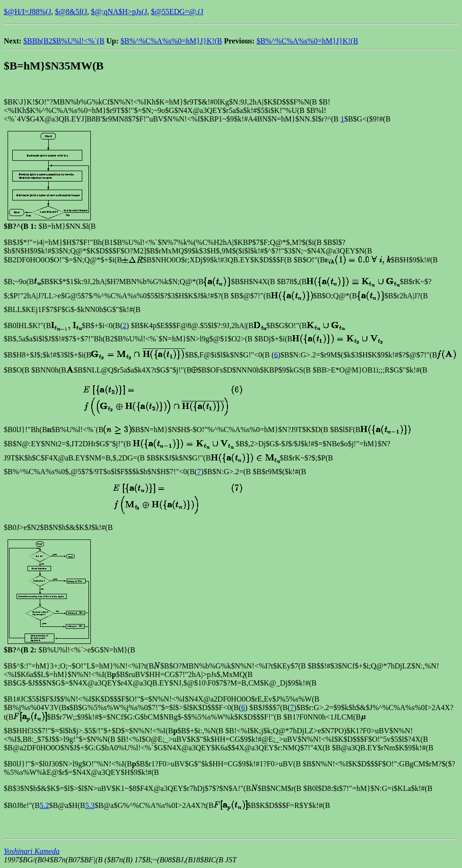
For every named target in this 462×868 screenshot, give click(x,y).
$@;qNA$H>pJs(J (119, 12)
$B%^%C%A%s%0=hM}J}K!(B (171, 41)
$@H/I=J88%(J (27, 12)
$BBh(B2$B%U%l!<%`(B (64, 41)
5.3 (90, 805)
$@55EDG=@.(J (177, 12)
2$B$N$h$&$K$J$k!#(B (75, 527)
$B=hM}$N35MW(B (54, 66)
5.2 (44, 805)
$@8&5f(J (71, 12)
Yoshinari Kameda (32, 851)
